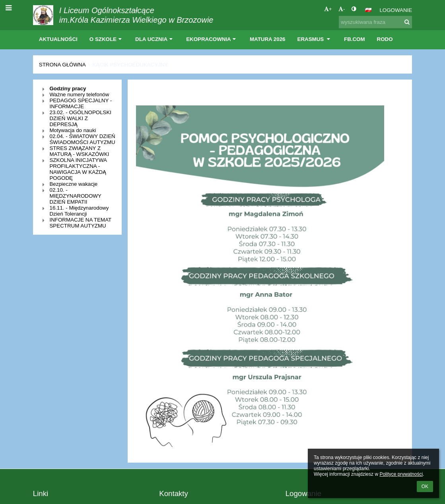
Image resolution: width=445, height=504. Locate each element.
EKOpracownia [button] (212, 39)
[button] (368, 10)
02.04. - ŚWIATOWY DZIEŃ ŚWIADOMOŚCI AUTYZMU (82, 139)
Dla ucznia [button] (155, 39)
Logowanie (396, 10)
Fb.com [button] (355, 39)
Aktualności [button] (58, 39)
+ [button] (328, 9)
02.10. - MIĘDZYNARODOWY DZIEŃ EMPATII (75, 196)
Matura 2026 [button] (268, 39)
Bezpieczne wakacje (73, 184)
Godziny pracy (68, 89)
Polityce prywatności (401, 474)
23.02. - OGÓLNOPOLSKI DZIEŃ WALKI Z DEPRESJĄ (80, 118)
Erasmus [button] (315, 39)
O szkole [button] (106, 39)
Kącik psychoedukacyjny (130, 65)
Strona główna (62, 65)
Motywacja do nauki (73, 130)
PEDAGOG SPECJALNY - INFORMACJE (81, 103)
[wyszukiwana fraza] (375, 22)
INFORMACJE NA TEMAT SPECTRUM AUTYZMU (80, 223)
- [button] (342, 9)
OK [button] (425, 486)
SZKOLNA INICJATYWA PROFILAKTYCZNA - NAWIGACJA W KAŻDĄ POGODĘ (78, 169)
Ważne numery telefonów (79, 94)
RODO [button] (385, 39)
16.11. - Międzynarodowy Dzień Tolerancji (79, 211)
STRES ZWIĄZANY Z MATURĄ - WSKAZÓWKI (79, 151)
